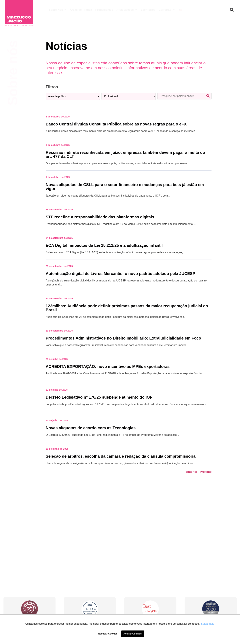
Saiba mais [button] (208, 624)
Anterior (192, 472)
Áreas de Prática (81, 10)
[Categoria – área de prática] (73, 96)
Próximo (206, 472)
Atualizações (127, 10)
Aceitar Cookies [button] (133, 634)
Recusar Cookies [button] (108, 634)
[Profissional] (129, 96)
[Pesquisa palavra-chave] (182, 96)
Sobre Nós (57, 10)
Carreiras (167, 10)
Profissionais (104, 10)
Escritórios (148, 10)
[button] (232, 10)
